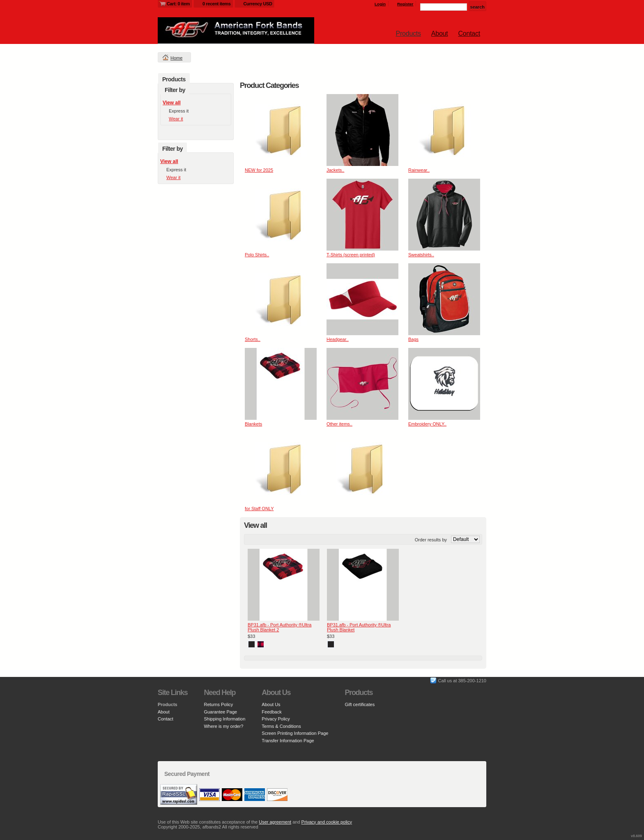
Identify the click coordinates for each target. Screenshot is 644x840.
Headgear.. (338, 339)
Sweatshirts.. (421, 255)
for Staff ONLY (259, 509)
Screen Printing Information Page (295, 733)
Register (405, 4)
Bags (413, 339)
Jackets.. (335, 170)
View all (172, 103)
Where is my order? (223, 726)
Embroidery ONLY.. (427, 424)
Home (176, 58)
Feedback (271, 712)
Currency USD (258, 4)
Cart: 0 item (178, 4)
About (440, 33)
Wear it (176, 119)
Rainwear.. (419, 170)
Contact (469, 33)
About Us (271, 704)
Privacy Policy (276, 719)
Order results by (431, 540)
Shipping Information (224, 719)
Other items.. (339, 424)
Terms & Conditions (281, 726)
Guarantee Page (220, 712)
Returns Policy (218, 704)
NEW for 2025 (259, 170)
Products (408, 33)
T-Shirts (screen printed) (351, 255)
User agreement (275, 822)
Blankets (253, 424)
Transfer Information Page (288, 741)
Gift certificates (360, 704)
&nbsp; (281, 130)
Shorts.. (253, 339)
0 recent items (217, 4)
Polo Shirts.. (257, 255)
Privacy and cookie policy (327, 822)
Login (380, 4)
